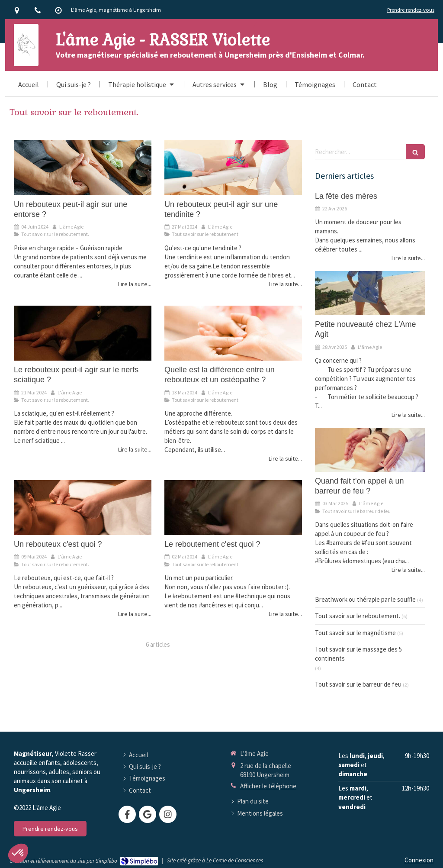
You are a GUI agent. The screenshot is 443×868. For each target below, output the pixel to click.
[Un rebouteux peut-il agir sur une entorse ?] (83, 167)
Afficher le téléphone (268, 786)
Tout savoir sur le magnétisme (355, 633)
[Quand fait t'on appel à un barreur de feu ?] (370, 450)
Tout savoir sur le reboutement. (358, 616)
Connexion (419, 860)
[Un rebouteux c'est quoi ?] (83, 508)
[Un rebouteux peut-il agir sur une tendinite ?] (233, 167)
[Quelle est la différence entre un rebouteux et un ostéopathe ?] (233, 333)
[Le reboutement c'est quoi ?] (233, 508)
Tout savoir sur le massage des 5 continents (358, 654)
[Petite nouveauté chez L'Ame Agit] (370, 293)
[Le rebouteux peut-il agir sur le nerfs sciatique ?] (83, 333)
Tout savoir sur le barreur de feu (358, 684)
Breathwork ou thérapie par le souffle (365, 599)
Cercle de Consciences (238, 860)
